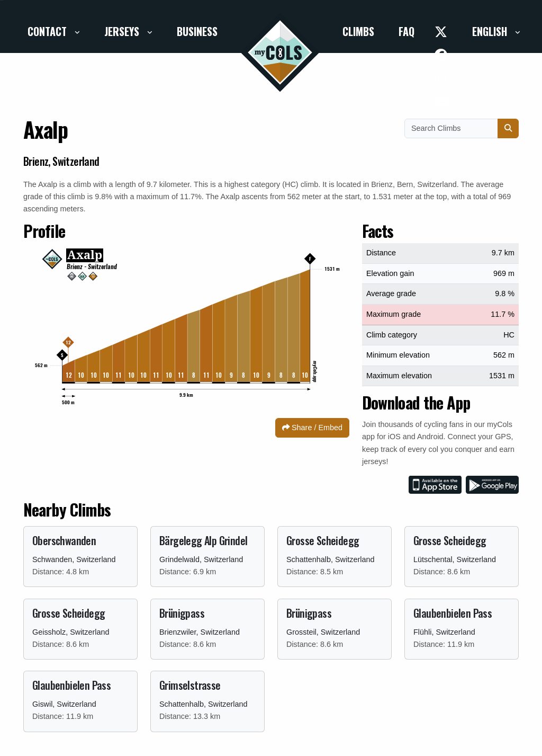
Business (197, 31)
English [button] (491, 31)
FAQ (406, 31)
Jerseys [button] (123, 31)
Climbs (358, 31)
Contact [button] (48, 31)
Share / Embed (312, 428)
